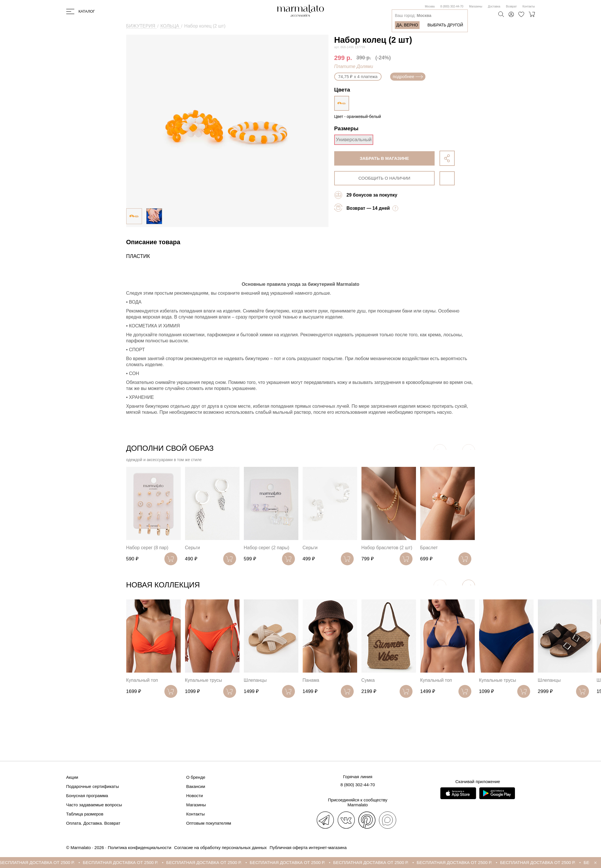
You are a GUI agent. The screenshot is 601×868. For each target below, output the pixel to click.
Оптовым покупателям (209, 823)
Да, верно (407, 25)
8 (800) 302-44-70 (452, 6)
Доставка (494, 6)
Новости (195, 796)
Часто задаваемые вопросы (94, 805)
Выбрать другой (445, 25)
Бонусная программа (87, 796)
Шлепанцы (255, 680)
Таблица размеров (85, 814)
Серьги (192, 548)
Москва (430, 6)
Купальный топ (142, 680)
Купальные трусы (204, 680)
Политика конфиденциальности (140, 847)
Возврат (511, 6)
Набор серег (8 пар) (147, 548)
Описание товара (153, 242)
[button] (469, 586)
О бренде (196, 777)
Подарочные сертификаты (93, 786)
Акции (72, 777)
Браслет (429, 548)
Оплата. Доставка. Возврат (93, 823)
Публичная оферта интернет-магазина (308, 847)
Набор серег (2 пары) (267, 548)
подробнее (408, 76)
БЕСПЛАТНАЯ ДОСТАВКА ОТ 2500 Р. (44, 862)
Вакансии (196, 786)
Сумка (368, 680)
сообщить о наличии (384, 178)
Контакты (529, 6)
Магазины (476, 6)
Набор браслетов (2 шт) (387, 548)
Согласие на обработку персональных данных (220, 847)
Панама (311, 680)
